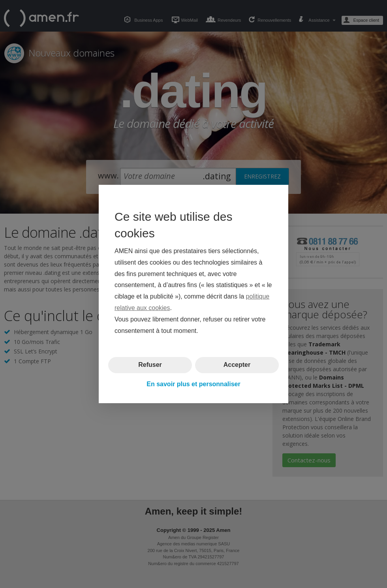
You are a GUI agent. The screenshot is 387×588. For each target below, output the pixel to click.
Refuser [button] (150, 365)
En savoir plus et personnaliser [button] (193, 384)
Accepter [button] (237, 365)
